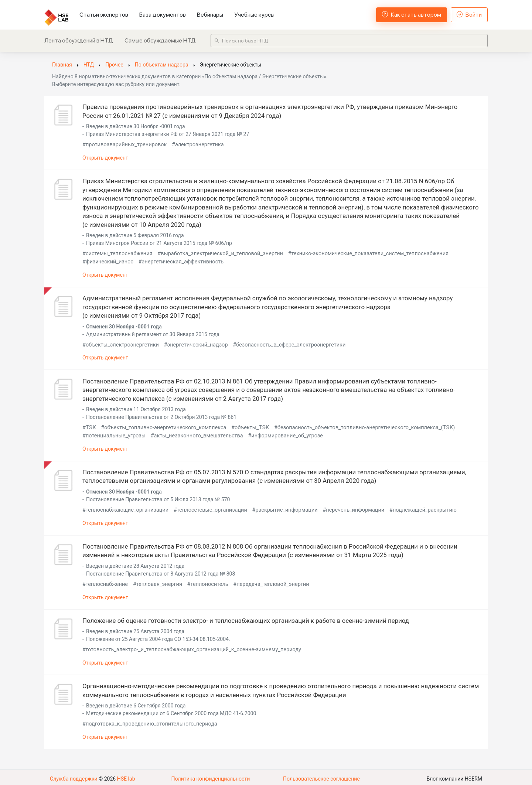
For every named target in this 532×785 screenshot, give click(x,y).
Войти (469, 15)
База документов (163, 15)
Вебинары (210, 15)
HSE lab (125, 776)
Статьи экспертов (104, 15)
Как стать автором (412, 15)
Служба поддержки (74, 776)
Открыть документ (105, 157)
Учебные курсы (254, 15)
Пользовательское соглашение (321, 776)
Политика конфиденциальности (210, 776)
